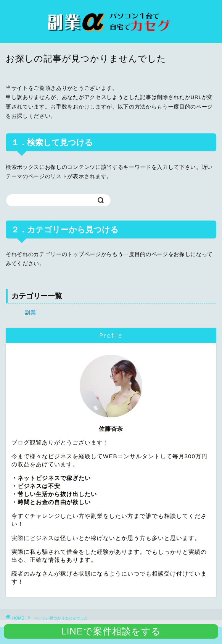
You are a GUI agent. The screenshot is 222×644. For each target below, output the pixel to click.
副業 (31, 313)
